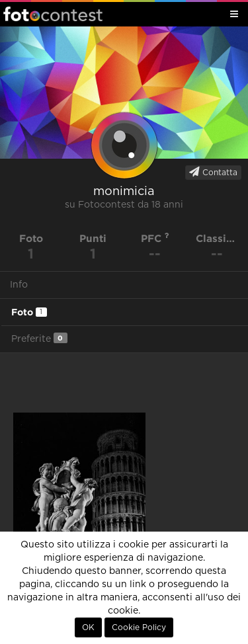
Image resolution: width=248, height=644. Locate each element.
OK (88, 627)
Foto (29, 312)
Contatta (213, 172)
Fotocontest (53, 14)
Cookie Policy (139, 627)
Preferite (39, 338)
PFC (155, 238)
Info (19, 285)
